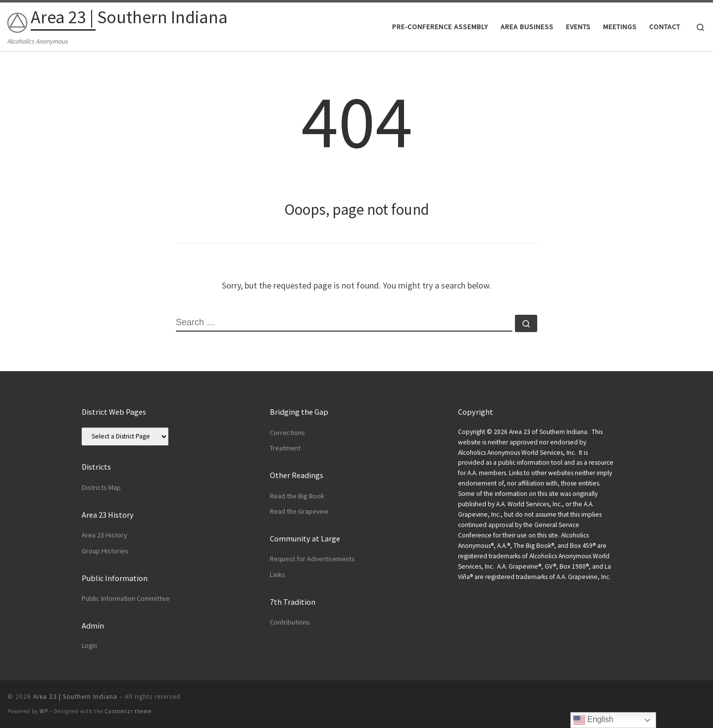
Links (278, 575)
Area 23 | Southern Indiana (75, 697)
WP (44, 711)
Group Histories (105, 551)
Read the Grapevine (299, 511)
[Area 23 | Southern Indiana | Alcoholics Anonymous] (17, 21)
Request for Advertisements (312, 559)
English (593, 720)
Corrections (287, 433)
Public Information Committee (126, 598)
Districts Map (101, 487)
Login (89, 646)
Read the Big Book (297, 496)
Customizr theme (128, 711)
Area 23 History (104, 535)
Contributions (290, 622)
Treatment (285, 448)
